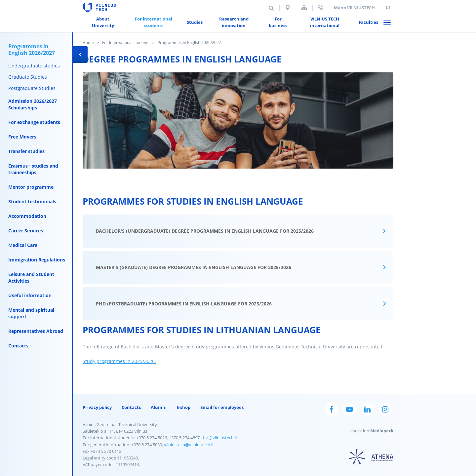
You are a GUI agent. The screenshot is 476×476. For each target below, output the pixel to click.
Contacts (18, 346)
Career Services (26, 231)
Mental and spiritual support (31, 313)
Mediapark (382, 431)
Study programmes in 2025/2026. (119, 361)
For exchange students (34, 122)
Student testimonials (32, 201)
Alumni (159, 407)
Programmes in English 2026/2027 (32, 50)
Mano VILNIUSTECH (354, 8)
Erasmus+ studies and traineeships (33, 169)
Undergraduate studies (34, 66)
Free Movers (22, 137)
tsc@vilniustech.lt (220, 438)
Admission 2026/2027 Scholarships (33, 104)
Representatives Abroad (36, 331)
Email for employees (222, 407)
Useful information (30, 295)
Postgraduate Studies (32, 88)
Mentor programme (31, 187)
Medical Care (23, 245)
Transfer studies (26, 151)
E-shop (183, 407)
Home (88, 42)
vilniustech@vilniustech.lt (189, 445)
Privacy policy (97, 407)
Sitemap (304, 7)
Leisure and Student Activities (31, 278)
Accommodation (27, 216)
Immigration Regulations (37, 260)
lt (388, 7)
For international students (126, 42)
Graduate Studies (28, 77)
